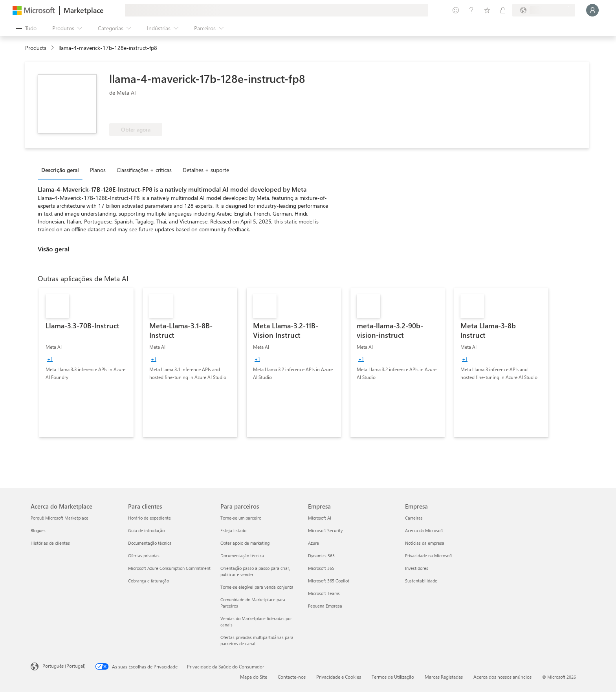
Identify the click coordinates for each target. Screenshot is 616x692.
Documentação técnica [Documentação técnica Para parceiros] (242, 556)
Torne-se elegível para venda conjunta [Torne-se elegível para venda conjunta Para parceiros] (257, 587)
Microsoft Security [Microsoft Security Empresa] (325, 530)
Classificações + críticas (144, 170)
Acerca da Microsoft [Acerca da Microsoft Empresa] (424, 530)
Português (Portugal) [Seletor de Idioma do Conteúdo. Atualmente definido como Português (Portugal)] (64, 666)
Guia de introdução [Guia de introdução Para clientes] (146, 530)
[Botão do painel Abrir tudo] (26, 28)
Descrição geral (60, 170)
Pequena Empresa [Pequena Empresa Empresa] (325, 606)
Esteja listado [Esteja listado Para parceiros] (233, 530)
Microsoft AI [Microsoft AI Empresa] (320, 518)
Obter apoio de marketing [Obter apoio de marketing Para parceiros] (245, 543)
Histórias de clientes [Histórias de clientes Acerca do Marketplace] (50, 543)
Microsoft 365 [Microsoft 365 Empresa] (321, 568)
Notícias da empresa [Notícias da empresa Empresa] (425, 543)
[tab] (62, 170)
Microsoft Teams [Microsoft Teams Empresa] (324, 593)
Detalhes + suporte (206, 170)
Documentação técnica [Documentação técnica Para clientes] (150, 543)
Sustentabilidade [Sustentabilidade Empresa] (421, 581)
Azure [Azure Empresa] (313, 543)
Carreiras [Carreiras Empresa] (414, 518)
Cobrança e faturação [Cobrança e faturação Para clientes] (148, 581)
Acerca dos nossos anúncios (502, 677)
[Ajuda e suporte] (471, 10)
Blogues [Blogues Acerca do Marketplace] (38, 530)
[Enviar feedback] (456, 10)
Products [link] (36, 48)
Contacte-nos (292, 677)
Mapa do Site (254, 677)
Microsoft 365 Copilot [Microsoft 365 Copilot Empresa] (329, 581)
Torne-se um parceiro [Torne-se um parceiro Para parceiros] (241, 518)
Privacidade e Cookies (339, 677)
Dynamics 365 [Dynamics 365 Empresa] (321, 556)
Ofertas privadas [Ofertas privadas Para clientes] (144, 556)
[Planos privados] (503, 10)
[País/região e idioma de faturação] (544, 10)
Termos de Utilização (393, 677)
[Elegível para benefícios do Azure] (141, 112)
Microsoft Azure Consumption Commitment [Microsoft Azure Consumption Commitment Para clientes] (169, 568)
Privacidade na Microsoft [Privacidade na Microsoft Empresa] (429, 556)
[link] (86, 362)
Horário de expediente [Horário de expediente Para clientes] (149, 518)
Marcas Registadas (444, 677)
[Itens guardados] (487, 10)
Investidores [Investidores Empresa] (417, 568)
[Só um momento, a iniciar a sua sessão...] (592, 10)
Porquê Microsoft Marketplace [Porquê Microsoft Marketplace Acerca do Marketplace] (60, 518)
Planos (98, 170)
